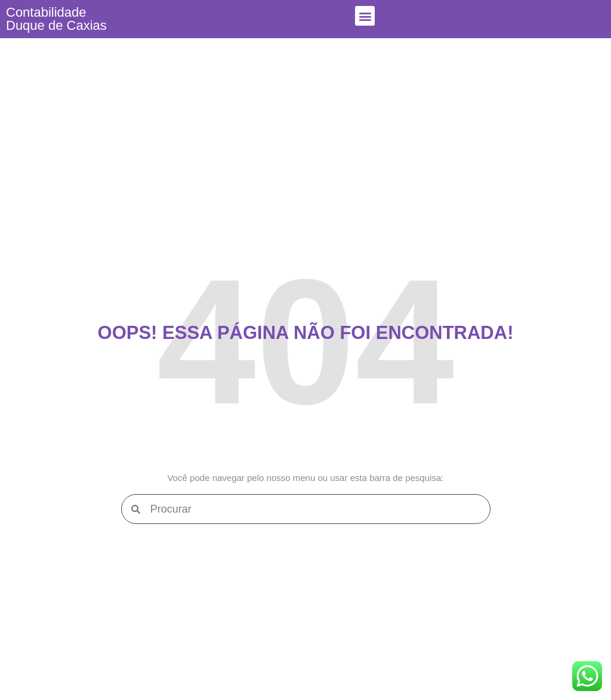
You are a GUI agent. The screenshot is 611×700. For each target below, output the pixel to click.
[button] (365, 16)
